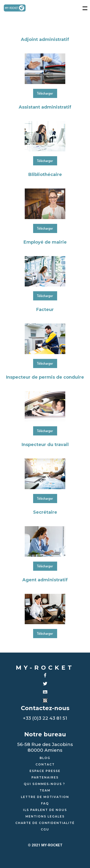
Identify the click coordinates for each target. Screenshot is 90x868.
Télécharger (45, 93)
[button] (83, 8)
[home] (15, 8)
